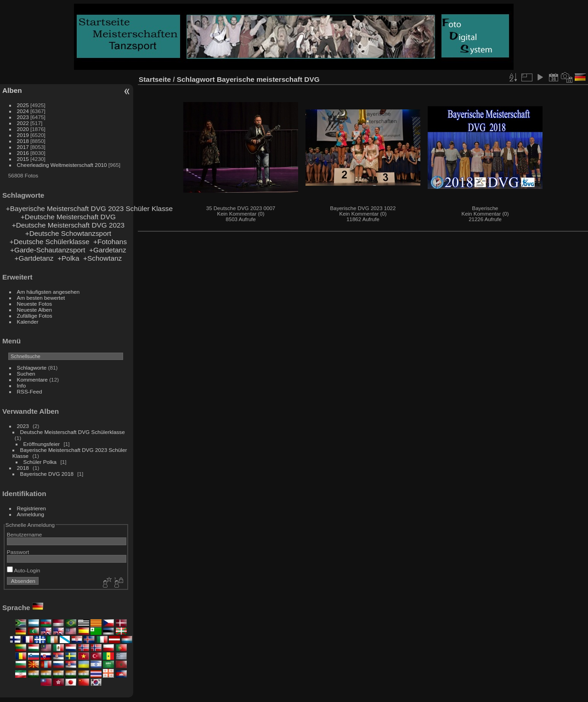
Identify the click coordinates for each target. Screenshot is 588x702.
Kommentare (32, 380)
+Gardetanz (108, 250)
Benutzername (25, 534)
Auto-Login (24, 570)
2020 (23, 129)
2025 (23, 105)
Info (22, 385)
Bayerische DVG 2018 (47, 474)
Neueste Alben (35, 310)
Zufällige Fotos (35, 316)
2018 (23, 141)
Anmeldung (31, 514)
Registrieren (31, 508)
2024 (23, 111)
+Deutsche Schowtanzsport (68, 233)
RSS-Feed (30, 391)
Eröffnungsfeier (42, 444)
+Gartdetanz (34, 258)
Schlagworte (32, 368)
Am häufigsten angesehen (48, 292)
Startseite (155, 79)
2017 (23, 147)
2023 (23, 117)
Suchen (26, 374)
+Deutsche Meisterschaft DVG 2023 (68, 225)
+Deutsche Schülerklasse (50, 242)
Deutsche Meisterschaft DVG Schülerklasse (73, 432)
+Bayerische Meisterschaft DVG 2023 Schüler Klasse (89, 208)
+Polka (68, 258)
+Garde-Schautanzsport (48, 250)
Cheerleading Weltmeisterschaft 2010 (62, 165)
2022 (23, 123)
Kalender (28, 322)
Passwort (18, 552)
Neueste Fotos (35, 304)
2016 (23, 153)
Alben (12, 90)
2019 (23, 135)
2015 (23, 159)
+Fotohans (110, 242)
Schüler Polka (41, 462)
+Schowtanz (102, 258)
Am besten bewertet (41, 298)
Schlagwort (196, 79)
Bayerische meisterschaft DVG (268, 79)
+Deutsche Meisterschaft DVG (68, 217)
